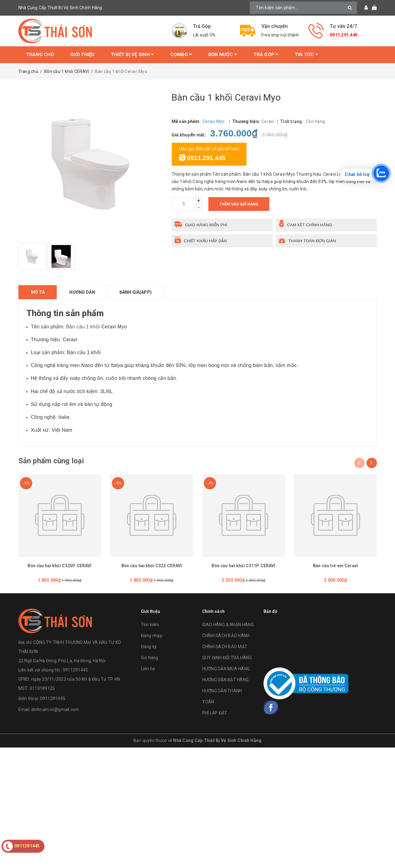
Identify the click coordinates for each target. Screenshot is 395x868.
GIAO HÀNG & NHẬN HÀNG (228, 625)
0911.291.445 (344, 35)
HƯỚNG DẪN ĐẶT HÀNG (226, 680)
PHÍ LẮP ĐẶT (215, 713)
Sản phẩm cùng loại (51, 461)
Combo (181, 55)
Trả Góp (266, 55)
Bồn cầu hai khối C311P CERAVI (243, 566)
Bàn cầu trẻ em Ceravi (335, 566)
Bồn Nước (223, 55)
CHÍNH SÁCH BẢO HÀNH (226, 636)
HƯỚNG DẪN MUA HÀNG (226, 669)
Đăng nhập (152, 636)
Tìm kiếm (150, 625)
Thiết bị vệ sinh (133, 55)
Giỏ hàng (150, 658)
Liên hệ (148, 669)
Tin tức (306, 55)
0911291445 (53, 698)
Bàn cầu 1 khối (84, 327)
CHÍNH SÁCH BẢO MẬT (225, 647)
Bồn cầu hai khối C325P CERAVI (59, 566)
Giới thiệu (82, 55)
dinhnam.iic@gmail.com (55, 709)
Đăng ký (149, 647)
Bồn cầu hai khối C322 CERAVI (152, 566)
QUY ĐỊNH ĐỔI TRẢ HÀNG (227, 658)
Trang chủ (40, 55)
